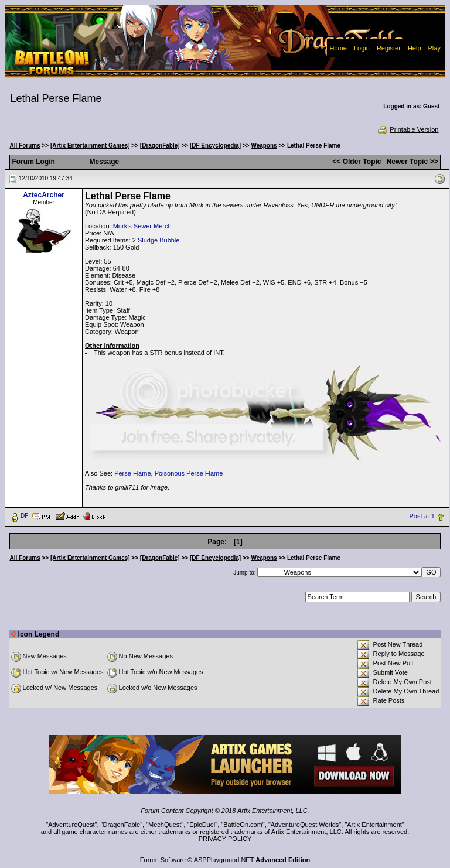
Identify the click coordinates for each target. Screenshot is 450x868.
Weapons (264, 146)
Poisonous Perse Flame (189, 473)
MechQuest (165, 825)
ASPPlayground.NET (224, 860)
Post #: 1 (422, 516)
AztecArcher (44, 195)
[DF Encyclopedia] (215, 146)
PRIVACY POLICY (225, 839)
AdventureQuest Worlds (305, 825)
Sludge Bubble (159, 240)
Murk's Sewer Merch (142, 226)
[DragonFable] (160, 146)
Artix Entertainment (374, 825)
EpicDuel (202, 825)
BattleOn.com (243, 825)
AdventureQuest (71, 825)
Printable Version (408, 129)
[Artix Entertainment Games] (90, 146)
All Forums (25, 146)
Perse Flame (132, 473)
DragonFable (122, 825)
